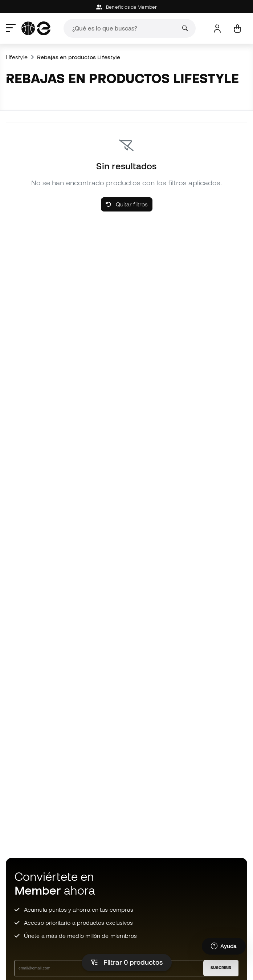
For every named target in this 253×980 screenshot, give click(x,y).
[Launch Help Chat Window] (224, 946)
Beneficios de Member (126, 7)
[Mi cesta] (237, 29)
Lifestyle (17, 57)
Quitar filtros (127, 204)
